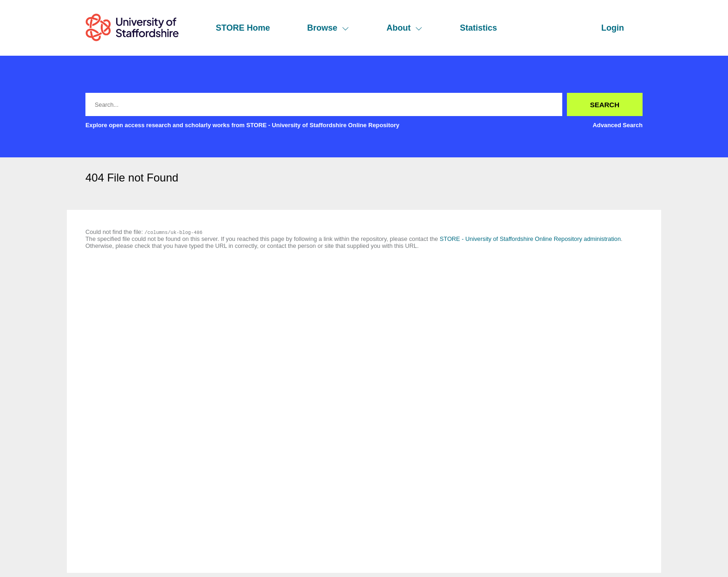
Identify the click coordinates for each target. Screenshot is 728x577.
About (404, 28)
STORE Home (243, 28)
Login (613, 28)
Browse (328, 28)
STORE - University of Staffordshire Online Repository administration (530, 239)
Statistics (478, 28)
